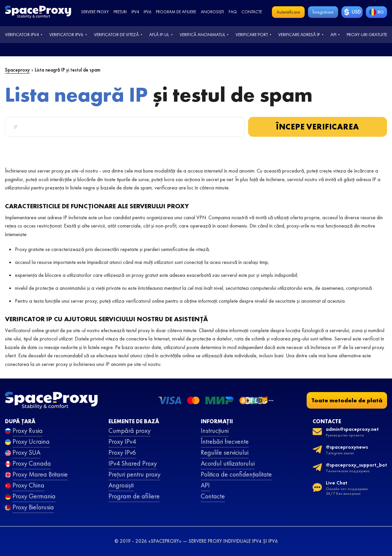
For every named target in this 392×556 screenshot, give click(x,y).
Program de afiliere (176, 12)
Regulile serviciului (225, 452)
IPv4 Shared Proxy (133, 463)
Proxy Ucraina (31, 441)
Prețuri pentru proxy (134, 474)
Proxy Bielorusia (33, 507)
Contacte (252, 12)
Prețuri (120, 12)
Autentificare (288, 12)
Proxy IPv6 (122, 452)
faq (233, 12)
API (333, 34)
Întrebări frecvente (225, 441)
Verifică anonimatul (202, 34)
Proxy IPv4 (122, 441)
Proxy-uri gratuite (367, 34)
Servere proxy (95, 12)
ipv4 (135, 12)
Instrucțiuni (215, 430)
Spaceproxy (17, 70)
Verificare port (252, 34)
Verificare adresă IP (299, 34)
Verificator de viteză (116, 34)
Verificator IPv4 (22, 34)
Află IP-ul (159, 34)
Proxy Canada (32, 463)
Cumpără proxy (130, 430)
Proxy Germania (34, 496)
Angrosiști (212, 12)
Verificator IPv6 (66, 34)
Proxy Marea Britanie (40, 474)
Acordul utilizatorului (228, 463)
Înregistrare (323, 12)
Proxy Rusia (28, 430)
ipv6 (147, 12)
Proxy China (28, 485)
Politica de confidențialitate (236, 474)
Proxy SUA (26, 452)
